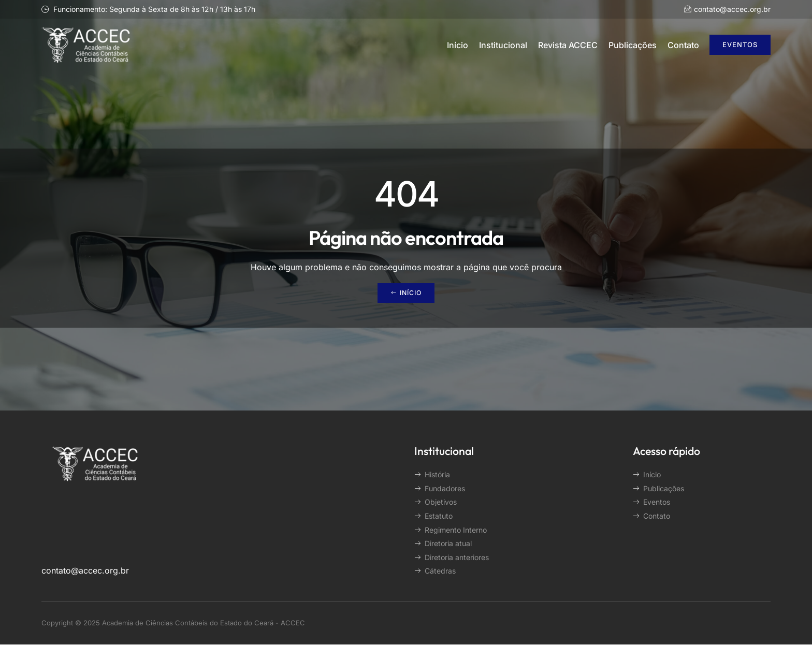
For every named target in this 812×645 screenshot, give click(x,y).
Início (458, 45)
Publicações (633, 45)
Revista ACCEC (568, 45)
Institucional (503, 45)
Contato (683, 45)
